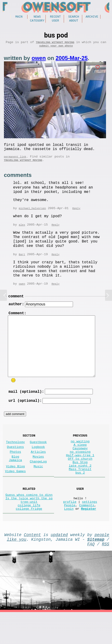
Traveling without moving (55, 44)
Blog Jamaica (15, 476)
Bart (22, 262)
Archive (92, 17)
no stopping (80, 469)
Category (37, 22)
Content (32, 564)
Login (69, 537)
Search (74, 17)
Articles (38, 468)
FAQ (91, 575)
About (74, 22)
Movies (38, 474)
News (37, 17)
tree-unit (29, 528)
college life (29, 532)
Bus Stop (80, 482)
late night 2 (80, 486)
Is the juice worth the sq (29, 523)
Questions (15, 462)
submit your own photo (56, 49)
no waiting (80, 456)
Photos (15, 468)
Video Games (15, 491)
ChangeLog (38, 479)
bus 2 (80, 495)
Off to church (80, 478)
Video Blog (15, 485)
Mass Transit (80, 491)
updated (59, 564)
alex (22, 232)
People (70, 532)
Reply (76, 215)
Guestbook (38, 456)
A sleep (80, 460)
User (55, 22)
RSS (106, 575)
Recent (56, 17)
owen (39, 61)
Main (19, 17)
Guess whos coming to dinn (29, 519)
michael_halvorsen (32, 215)
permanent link (15, 162)
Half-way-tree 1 (80, 473)
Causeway (80, 464)
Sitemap (96, 569)
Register (89, 537)
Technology (15, 456)
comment (16, 305)
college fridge (29, 537)
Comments (87, 532)
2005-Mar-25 (72, 61)
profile (70, 528)
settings (89, 528)
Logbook (38, 462)
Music (38, 485)
